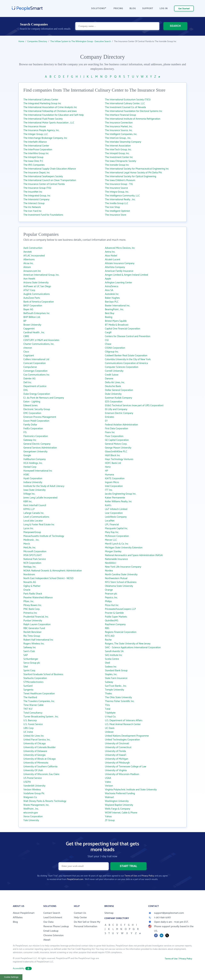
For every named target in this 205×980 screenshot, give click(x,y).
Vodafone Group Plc (34, 793)
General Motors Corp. (116, 444)
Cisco (26, 352)
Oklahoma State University (119, 586)
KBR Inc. (28, 502)
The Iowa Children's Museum (120, 180)
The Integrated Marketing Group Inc (42, 103)
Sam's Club (29, 651)
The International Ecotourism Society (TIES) (128, 100)
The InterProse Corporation (38, 150)
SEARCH (175, 26)
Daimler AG (29, 379)
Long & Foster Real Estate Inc (39, 525)
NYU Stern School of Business (121, 582)
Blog (15, 922)
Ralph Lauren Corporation (37, 624)
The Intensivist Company (36, 200)
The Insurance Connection (119, 123)
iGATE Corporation (115, 478)
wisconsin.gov (31, 813)
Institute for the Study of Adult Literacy (44, 486)
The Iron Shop (112, 207)
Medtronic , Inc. (31, 540)
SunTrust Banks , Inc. (116, 686)
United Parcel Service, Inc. (37, 740)
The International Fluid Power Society (43, 119)
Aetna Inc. (110, 252)
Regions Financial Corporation (121, 632)
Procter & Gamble (114, 613)
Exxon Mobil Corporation (36, 421)
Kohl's (108, 505)
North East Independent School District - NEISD (48, 578)
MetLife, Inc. (30, 548)
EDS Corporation (114, 402)
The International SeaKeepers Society (43, 176)
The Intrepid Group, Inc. (117, 153)
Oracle (27, 590)
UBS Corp (28, 728)
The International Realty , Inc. (120, 200)
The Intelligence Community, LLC (122, 196)
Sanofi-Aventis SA (114, 651)
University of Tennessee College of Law (126, 767)
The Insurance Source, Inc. (119, 130)
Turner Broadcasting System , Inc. (41, 717)
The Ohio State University (118, 697)
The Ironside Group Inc (117, 165)
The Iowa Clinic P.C (33, 161)
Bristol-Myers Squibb (116, 321)
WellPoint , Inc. (31, 809)
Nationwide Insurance (116, 559)
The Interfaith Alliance (35, 142)
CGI (107, 340)
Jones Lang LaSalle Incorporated (40, 498)
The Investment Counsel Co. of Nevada (125, 107)
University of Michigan (117, 759)
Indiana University (33, 482)
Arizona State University (36, 283)
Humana (109, 475)
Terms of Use (131, 876)
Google (27, 455)
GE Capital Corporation (117, 440)
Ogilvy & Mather (32, 586)
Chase (108, 344)
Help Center (80, 917)
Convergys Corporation (35, 371)
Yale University (31, 820)
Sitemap (109, 913)
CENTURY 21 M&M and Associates (41, 340)
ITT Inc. (109, 490)
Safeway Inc (30, 647)
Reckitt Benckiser (33, 632)
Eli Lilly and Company (116, 409)
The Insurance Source (116, 188)
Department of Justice (35, 386)
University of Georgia (34, 755)
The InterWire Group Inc (36, 153)
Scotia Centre (112, 659)
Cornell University (114, 371)
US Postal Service (33, 778)
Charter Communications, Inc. (39, 344)
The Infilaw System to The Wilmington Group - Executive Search (81, 42)
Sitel (26, 667)
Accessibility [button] (22, 969)
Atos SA (109, 290)
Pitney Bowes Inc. (33, 605)
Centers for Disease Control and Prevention (128, 336)
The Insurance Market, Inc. (119, 127)
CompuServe (30, 367)
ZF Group (110, 820)
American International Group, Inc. (41, 275)
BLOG (133, 9)
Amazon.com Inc (32, 271)
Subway (109, 682)
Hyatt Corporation (33, 478)
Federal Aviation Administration (121, 425)
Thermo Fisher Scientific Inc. (120, 701)
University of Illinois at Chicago (39, 759)
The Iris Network (32, 207)
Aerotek (28, 252)
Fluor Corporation (114, 436)
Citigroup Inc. (112, 352)
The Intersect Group (34, 203)
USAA (108, 778)
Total (108, 709)
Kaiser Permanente (115, 498)
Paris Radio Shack (33, 594)
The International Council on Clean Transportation (50, 180)
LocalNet (110, 521)
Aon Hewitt (29, 279)
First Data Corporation (117, 429)
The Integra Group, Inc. (117, 192)
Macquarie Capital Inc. (116, 528)
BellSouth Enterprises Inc (37, 313)
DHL (26, 390)
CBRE (26, 336)
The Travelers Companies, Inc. (39, 701)
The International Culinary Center (41, 100)
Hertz (108, 467)
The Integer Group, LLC (36, 134)
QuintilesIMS (112, 621)
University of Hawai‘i (116, 755)
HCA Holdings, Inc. (33, 463)
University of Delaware (35, 751)
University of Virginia (116, 770)
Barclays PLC (112, 302)
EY (106, 421)
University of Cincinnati (117, 744)
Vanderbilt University (34, 786)
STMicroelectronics (33, 682)
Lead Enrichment (53, 917)
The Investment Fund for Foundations (43, 215)
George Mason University (118, 448)
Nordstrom (29, 575)
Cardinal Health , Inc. (34, 333)
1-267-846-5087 (160, 917)
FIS (25, 432)
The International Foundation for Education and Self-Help (53, 115)
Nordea (109, 571)
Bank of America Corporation (39, 302)
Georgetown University (35, 452)
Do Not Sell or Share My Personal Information (87, 924)
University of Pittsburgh (117, 763)
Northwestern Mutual (116, 578)
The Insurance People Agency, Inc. (41, 130)
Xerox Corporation (33, 817)
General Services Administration (40, 448)
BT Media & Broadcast (117, 325)
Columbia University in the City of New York (128, 359)
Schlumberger (31, 659)
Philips (108, 601)
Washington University (117, 801)
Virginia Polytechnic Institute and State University (131, 790)
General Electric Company (37, 444)
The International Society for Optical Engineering (131, 176)
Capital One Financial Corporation (123, 329)
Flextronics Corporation (36, 436)
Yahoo (108, 817)
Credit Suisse (112, 375)
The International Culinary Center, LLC (125, 103)
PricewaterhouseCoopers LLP (120, 609)
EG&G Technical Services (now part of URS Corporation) (134, 405)
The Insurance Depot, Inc (37, 173)
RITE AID (110, 636)
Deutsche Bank (113, 386)
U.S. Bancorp (30, 720)
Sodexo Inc (111, 667)
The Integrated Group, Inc (37, 196)
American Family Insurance (119, 271)
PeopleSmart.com (75, 879)
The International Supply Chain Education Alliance (50, 169)
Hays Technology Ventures (119, 459)
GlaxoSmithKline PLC (116, 452)
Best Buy (110, 313)
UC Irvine (28, 732)
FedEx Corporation (33, 429)
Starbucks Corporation (35, 678)
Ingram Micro (112, 482)
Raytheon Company (115, 624)
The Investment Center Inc (119, 157)
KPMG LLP (29, 509)
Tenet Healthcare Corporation (39, 694)
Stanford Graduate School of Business (43, 674)
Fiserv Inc (110, 432)
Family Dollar (30, 425)
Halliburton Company (35, 459)
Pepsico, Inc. (111, 598)
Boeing (109, 317)
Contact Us (80, 913)
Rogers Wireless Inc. (34, 644)
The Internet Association (118, 146)
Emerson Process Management (40, 417)
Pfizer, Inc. (29, 601)
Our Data (48, 922)
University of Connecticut (118, 747)
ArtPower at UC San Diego (37, 286)
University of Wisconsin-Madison (122, 774)
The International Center (36, 146)
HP (107, 471)
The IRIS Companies (34, 165)
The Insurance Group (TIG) (37, 188)
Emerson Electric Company (119, 413)
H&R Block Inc (113, 455)
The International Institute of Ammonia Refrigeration (133, 119)
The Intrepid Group (33, 157)
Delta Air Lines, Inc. (115, 382)
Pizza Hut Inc (112, 605)
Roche (108, 640)
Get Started (184, 9)
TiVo (107, 705)
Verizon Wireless (32, 790)
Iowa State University (35, 490)
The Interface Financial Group (120, 115)
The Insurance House (35, 127)
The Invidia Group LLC (117, 203)
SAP (26, 655)
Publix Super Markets (116, 617)
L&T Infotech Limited (116, 509)
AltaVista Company (115, 267)
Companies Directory (37, 42)
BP (25, 321)
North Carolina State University (121, 575)
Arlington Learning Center (119, 283)
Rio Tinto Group (32, 636)
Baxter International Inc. (117, 306)
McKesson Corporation (117, 536)
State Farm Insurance (116, 678)
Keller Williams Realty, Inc (118, 502)
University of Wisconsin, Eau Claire (41, 774)
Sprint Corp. (29, 671)
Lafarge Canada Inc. (34, 513)
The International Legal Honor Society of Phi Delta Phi (133, 173)
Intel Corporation (114, 486)
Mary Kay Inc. (112, 532)
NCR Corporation (32, 563)
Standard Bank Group (116, 671)
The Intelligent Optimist (117, 211)
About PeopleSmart (24, 913)
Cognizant (29, 356)
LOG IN (164, 9)
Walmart (109, 797)
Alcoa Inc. (28, 263)
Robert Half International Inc (38, 640)
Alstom (27, 267)
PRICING (118, 9)
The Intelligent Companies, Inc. (121, 134)
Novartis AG (30, 582)
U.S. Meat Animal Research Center (123, 724)
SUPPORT (148, 9)
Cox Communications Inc (36, 375)
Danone (109, 379)
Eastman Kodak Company (118, 398)
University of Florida (115, 751)
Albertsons (29, 260)
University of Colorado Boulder (39, 747)
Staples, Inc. (111, 674)
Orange (109, 590)
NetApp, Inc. (30, 567)
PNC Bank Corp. (32, 609)
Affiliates (18, 917)
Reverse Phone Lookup (56, 926)
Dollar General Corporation (119, 390)
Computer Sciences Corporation (122, 367)
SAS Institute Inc (114, 655)
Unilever (109, 732)
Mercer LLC (111, 540)
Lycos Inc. (29, 528)
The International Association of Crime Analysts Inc (50, 107)
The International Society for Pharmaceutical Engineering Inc (137, 169)
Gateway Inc (30, 440)
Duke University (113, 394)
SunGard (28, 686)
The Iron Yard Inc (33, 211)
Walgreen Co (30, 797)
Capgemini (29, 329)
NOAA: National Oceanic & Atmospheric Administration (53, 571)
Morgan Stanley (113, 551)
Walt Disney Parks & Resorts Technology (45, 801)
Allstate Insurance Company (120, 263)
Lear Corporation (114, 513)
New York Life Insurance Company (123, 567)
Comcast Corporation (35, 363)
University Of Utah (33, 770)
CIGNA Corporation (115, 348)
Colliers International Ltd (36, 359)
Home (21, 42)
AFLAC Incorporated (34, 256)
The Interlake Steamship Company (123, 142)
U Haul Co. (110, 717)
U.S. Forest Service (33, 724)
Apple (108, 279)
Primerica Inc (30, 613)
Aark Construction (33, 248)
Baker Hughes (112, 298)
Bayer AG (28, 309)
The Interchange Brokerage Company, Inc (45, 138)
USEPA (27, 782)
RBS (107, 628)
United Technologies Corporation (122, 740)
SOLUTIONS (99, 9)
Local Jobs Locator (33, 521)
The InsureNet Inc (33, 192)
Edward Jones (31, 405)
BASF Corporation (33, 306)
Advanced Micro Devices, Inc (120, 248)
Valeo (108, 782)
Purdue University (33, 621)
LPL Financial (112, 525)
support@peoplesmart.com (166, 913)
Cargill (108, 333)
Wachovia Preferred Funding (120, 793)
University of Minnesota (36, 763)
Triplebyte (110, 713)
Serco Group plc (32, 663)
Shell (107, 663)
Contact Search (52, 913)
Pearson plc (111, 594)
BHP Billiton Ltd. (32, 317)
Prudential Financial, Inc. (36, 617)
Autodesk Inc (112, 294)
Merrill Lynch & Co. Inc (117, 544)
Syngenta (28, 690)
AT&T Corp (29, 290)
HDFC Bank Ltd (113, 463)
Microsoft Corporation (35, 551)
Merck (27, 544)
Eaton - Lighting (32, 402)
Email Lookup (51, 931)
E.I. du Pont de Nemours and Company (44, 398)
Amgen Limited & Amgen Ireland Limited (126, 275)
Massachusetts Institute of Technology (44, 536)
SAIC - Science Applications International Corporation (133, 647)
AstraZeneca (112, 286)
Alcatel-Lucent (113, 260)
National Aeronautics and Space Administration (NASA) (134, 555)
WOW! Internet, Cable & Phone (121, 813)
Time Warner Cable (33, 705)
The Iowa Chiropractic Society (121, 161)
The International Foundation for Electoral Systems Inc (134, 111)
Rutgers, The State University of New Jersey (128, 644)
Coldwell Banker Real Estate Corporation (126, 356)
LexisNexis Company (116, 517)
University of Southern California (40, 767)
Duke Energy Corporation (37, 394)
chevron (28, 348)
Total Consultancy (33, 713)
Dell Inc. (28, 382)
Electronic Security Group (37, 409)
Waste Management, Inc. (36, 805)
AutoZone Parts (32, 298)
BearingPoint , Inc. (114, 309)
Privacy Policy (148, 876)
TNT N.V (28, 709)
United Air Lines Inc (34, 736)
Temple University (114, 690)
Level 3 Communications (36, 517)
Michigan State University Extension (124, 548)
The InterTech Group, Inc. (118, 150)
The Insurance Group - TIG (119, 184)
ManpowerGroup (32, 532)
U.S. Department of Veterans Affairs (124, 720)
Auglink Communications (37, 294)
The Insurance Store (116, 215)
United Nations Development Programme (127, 736)
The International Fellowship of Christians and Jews (50, 111)
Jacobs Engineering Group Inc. (121, 494)
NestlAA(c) (111, 563)
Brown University (32, 325)
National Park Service (35, 559)
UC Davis (110, 728)
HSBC (26, 475)
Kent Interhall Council (35, 505)
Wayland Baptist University (119, 805)
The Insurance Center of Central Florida (44, 184)
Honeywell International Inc (38, 471)
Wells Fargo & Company (118, 809)
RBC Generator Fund (34, 628)
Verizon (109, 786)
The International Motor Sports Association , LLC (49, 123)
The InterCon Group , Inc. (118, 138)
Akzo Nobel (111, 256)
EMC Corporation (32, 413)
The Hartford (30, 697)
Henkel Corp (30, 467)
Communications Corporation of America (126, 363)
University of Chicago (35, 744)
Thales (108, 694)
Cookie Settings (11, 977)
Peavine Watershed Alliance (38, 598)
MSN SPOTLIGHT (33, 555)
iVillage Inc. (29, 494)
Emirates (110, 417)
